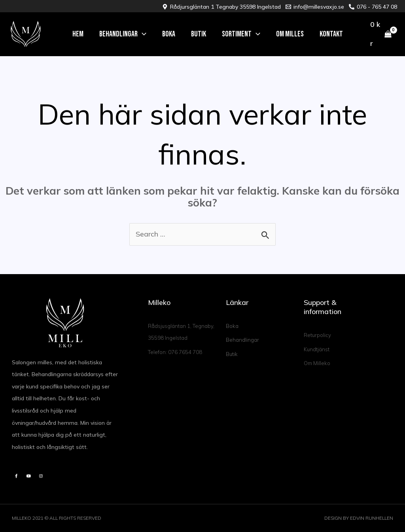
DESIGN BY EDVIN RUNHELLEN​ (359, 518)
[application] (142, 34)
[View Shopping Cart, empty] (381, 34)
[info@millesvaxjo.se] (315, 7)
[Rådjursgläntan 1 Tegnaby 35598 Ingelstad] (221, 7)
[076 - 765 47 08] (373, 7)
